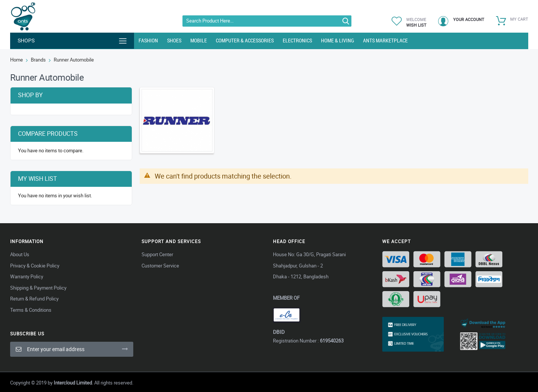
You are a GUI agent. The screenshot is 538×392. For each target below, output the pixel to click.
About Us (20, 254)
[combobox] (267, 21)
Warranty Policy (27, 276)
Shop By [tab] (30, 95)
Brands (38, 60)
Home (17, 60)
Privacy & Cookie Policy (35, 266)
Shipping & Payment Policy (38, 288)
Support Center (157, 254)
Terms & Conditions (31, 310)
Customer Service (160, 266)
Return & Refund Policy (34, 299)
